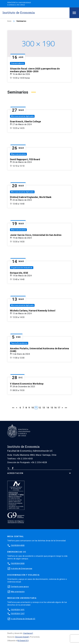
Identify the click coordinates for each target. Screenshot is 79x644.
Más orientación (18, 591)
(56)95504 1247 (18, 614)
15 (52, 408)
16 (55, 408)
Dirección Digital (22, 637)
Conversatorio (17, 63)
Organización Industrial (22, 268)
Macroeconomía (18, 154)
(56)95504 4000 (18, 545)
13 (44, 408)
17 (59, 408)
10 (33, 408)
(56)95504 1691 (18, 610)
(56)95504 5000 (18, 563)
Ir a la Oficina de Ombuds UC (23, 619)
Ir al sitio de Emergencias (22, 568)
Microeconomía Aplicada (22, 116)
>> (66, 408)
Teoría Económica (19, 343)
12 (40, 408)
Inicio (9, 21)
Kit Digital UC (22, 641)
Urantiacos (27, 633)
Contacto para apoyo (20, 586)
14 (48, 408)
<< (13, 408)
